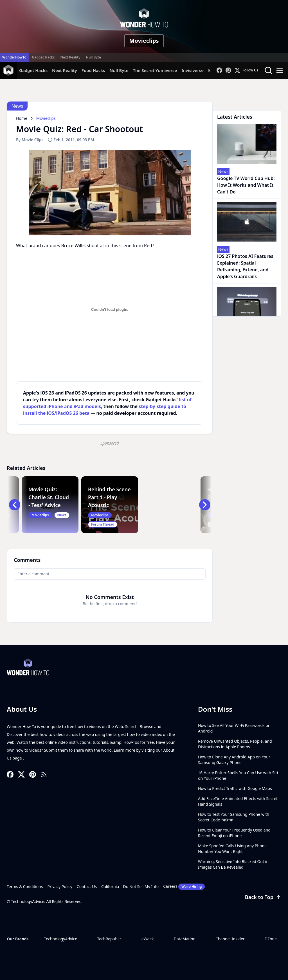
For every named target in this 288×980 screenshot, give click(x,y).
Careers (184, 887)
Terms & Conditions (25, 886)
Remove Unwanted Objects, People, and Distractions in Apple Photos (235, 744)
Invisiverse (193, 70)
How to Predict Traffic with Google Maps (235, 788)
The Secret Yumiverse (155, 70)
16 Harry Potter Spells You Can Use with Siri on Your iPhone (238, 775)
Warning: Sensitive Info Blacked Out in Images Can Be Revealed (233, 864)
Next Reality (70, 57)
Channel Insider (230, 939)
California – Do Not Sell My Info (130, 886)
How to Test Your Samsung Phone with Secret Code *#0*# (234, 817)
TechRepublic (109, 939)
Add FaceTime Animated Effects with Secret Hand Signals (238, 801)
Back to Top (263, 897)
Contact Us (87, 886)
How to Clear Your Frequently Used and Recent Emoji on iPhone (234, 833)
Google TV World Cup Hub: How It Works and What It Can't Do (246, 185)
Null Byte (93, 57)
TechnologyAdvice (60, 939)
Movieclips (144, 41)
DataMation (185, 939)
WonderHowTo (14, 57)
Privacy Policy (60, 886)
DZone (271, 939)
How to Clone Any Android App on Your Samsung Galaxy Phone (234, 760)
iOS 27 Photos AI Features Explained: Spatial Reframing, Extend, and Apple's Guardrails (245, 266)
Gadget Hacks (43, 57)
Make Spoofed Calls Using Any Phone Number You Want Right (232, 849)
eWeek (148, 939)
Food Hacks (93, 70)
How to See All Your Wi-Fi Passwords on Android (234, 728)
